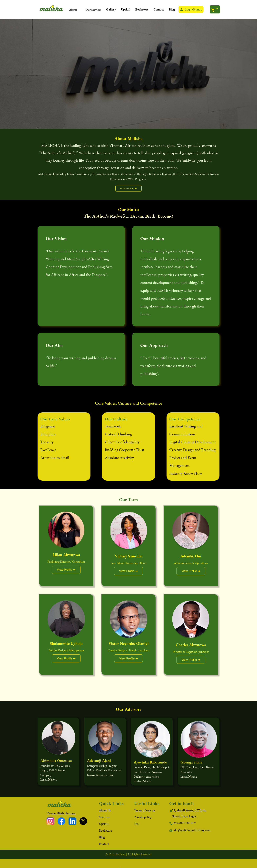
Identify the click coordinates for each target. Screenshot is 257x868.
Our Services (93, 10)
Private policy (143, 817)
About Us (105, 810)
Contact (159, 10)
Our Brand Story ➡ (128, 188)
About (73, 10)
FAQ (137, 824)
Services (104, 817)
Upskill (126, 10)
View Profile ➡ (66, 570)
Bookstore (142, 10)
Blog (172, 10)
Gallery (111, 10)
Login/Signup (191, 10)
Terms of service (145, 810)
